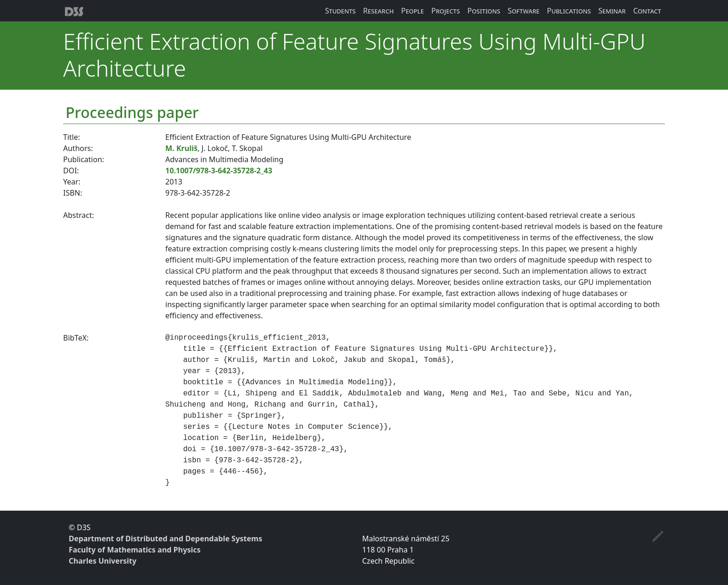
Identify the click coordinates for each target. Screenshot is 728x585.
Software (523, 11)
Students (340, 11)
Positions (484, 11)
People (413, 11)
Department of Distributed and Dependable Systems (166, 539)
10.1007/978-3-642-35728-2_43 (219, 171)
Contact (647, 11)
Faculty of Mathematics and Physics (135, 550)
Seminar (612, 11)
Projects (446, 11)
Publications (569, 11)
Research (378, 11)
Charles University (103, 561)
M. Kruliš (182, 148)
